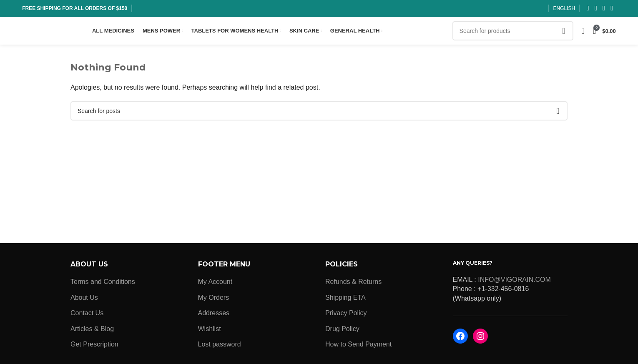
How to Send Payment (358, 346)
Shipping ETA (345, 300)
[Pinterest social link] (612, 9)
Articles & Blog (92, 331)
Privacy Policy (346, 315)
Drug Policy (342, 331)
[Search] (513, 32)
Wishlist (210, 331)
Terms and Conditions (103, 284)
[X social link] (596, 9)
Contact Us (87, 315)
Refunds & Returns (353, 284)
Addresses (214, 315)
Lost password (220, 346)
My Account (215, 284)
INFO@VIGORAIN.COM (514, 282)
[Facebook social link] (588, 9)
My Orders (214, 300)
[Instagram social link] (604, 9)
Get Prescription (94, 346)
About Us (84, 300)
